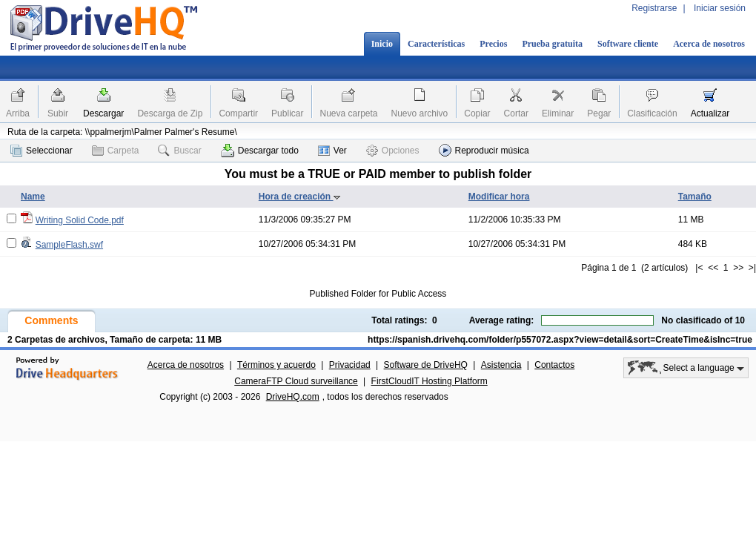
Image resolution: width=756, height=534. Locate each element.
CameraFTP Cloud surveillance (296, 381)
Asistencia (501, 365)
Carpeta (116, 151)
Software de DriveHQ (426, 365)
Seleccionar (42, 151)
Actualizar (710, 113)
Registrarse (654, 8)
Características (436, 44)
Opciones (393, 151)
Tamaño (695, 197)
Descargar (103, 113)
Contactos (554, 365)
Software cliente (628, 44)
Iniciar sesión (720, 8)
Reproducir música (484, 150)
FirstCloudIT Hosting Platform (430, 381)
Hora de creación (300, 197)
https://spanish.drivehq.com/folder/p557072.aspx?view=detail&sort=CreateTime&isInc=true (560, 340)
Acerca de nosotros (709, 44)
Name (33, 197)
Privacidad (350, 365)
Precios (493, 44)
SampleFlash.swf (69, 245)
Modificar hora (499, 197)
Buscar (179, 151)
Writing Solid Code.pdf (80, 220)
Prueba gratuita (552, 44)
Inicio (382, 44)
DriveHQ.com (293, 397)
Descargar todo (260, 151)
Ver (332, 151)
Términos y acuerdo (276, 365)
